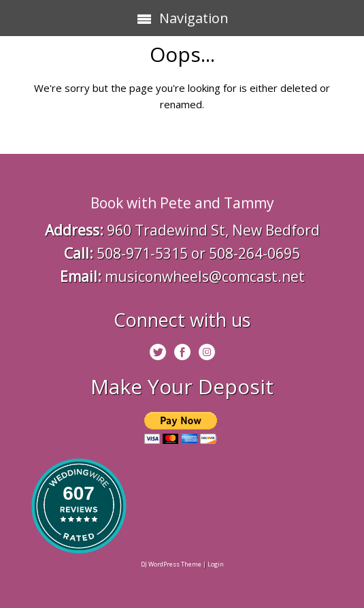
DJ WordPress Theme (171, 564)
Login (216, 564)
